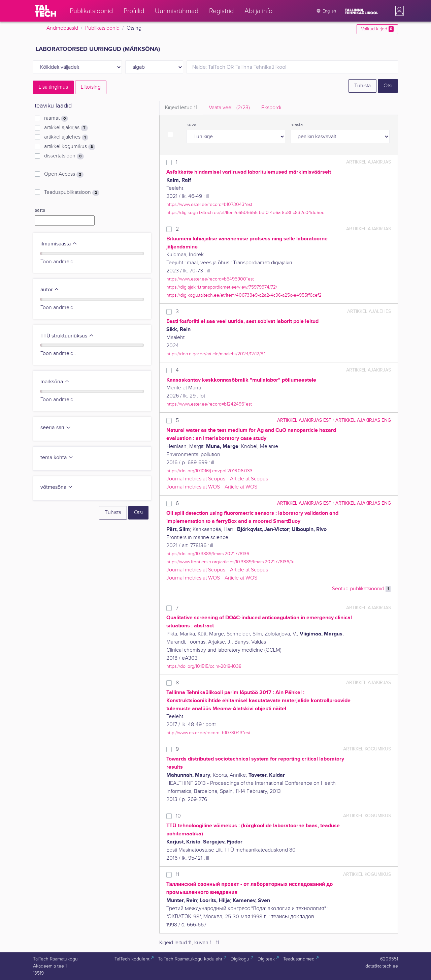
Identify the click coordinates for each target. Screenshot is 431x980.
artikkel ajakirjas (66, 128)
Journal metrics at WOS (193, 487)
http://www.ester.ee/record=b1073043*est (208, 733)
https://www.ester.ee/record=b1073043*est (209, 204)
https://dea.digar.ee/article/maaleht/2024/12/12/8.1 (216, 354)
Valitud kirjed (377, 29)
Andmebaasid (62, 28)
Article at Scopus (249, 479)
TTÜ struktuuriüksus (67, 336)
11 (177, 875)
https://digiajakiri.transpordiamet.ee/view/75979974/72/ (222, 287)
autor (50, 290)
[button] (398, 11)
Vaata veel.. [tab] (229, 108)
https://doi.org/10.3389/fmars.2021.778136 (208, 554)
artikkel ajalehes (66, 137)
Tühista (362, 86)
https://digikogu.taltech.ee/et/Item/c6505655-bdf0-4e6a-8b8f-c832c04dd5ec (245, 213)
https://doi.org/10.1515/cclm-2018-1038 (204, 666)
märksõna (55, 382)
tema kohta (57, 458)
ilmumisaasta (59, 244)
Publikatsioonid (102, 28)
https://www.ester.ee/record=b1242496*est (209, 404)
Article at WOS (241, 487)
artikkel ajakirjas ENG (363, 420)
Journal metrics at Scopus (196, 479)
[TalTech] (45, 11)
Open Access (64, 174)
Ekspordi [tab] (271, 108)
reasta (297, 125)
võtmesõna (57, 487)
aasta (40, 210)
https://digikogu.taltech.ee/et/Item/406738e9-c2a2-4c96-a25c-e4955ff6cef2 (244, 295)
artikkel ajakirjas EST (304, 420)
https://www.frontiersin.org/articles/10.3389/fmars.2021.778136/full (231, 562)
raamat (56, 118)
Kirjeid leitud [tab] (181, 108)
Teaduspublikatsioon (72, 192)
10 (178, 816)
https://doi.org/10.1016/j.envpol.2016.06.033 (209, 471)
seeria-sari (56, 428)
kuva (191, 125)
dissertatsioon (64, 156)
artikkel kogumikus (70, 147)
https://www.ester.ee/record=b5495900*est (210, 279)
